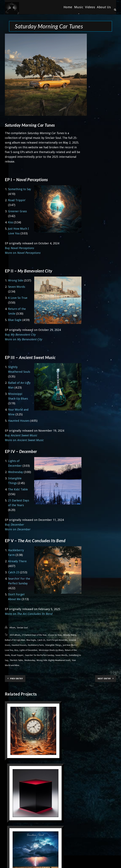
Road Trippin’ (17, 200)
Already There (17, 561)
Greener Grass (17, 211)
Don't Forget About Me (57, 640)
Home (68, 7)
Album (12, 627)
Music (79, 7)
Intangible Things (53, 645)
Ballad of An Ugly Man (15, 640)
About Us (104, 7)
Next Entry (106, 678)
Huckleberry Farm (36, 645)
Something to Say (20, 189)
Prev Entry (15, 678)
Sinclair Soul (22, 627)
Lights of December (28, 650)
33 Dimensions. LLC (69, 861)
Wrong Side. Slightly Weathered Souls (53, 660)
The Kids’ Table (18, 489)
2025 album (15, 635)
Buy (19, 248)
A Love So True (18, 297)
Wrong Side (16, 280)
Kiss (11, 222)
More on (23, 252)
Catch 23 (14, 572)
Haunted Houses (19, 420)
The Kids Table (16, 660)
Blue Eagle (15, 320)
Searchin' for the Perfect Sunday (39, 655)
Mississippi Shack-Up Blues (51, 650)
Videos (90, 7)
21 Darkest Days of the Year (34, 635)
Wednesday (16, 472)
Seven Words (17, 286)
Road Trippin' (17, 655)
